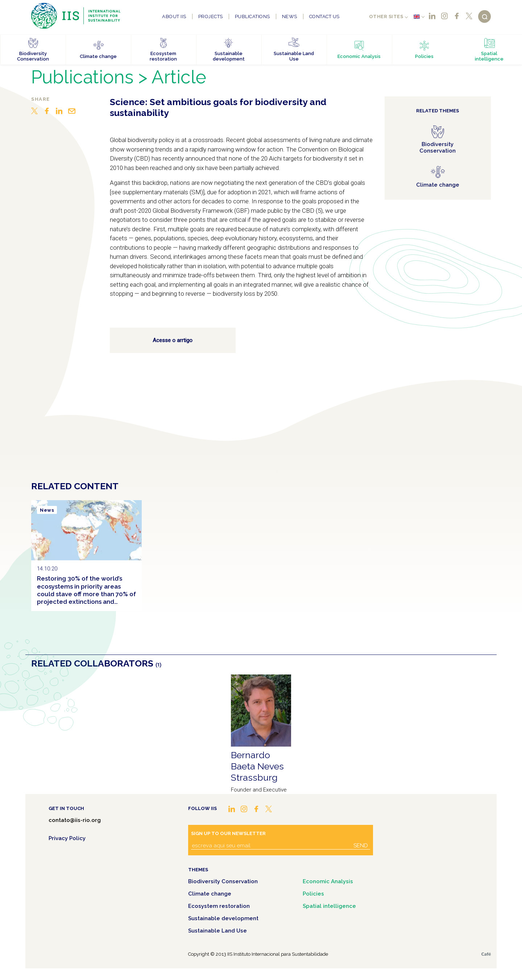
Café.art (486, 954)
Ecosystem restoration (219, 906)
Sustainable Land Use (217, 931)
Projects (211, 16)
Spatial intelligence (329, 906)
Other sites (386, 16)
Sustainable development (223, 918)
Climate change (210, 894)
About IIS (174, 16)
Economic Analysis (328, 881)
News (290, 16)
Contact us (324, 16)
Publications (252, 16)
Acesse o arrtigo (173, 340)
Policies (313, 894)
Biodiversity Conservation (223, 881)
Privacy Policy (67, 838)
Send (361, 846)
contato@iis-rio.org (75, 820)
